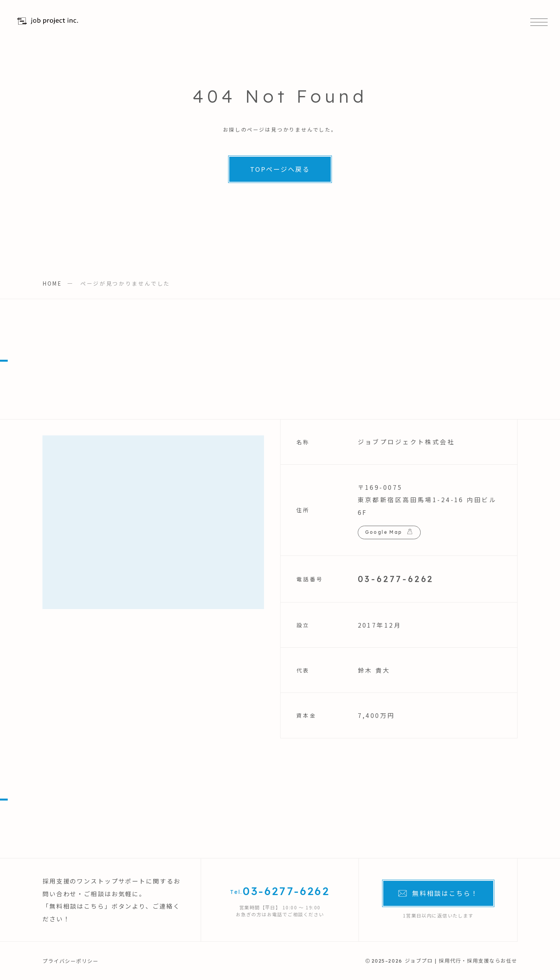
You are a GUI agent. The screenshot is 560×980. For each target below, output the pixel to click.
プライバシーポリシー (71, 961)
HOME (52, 283)
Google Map (384, 532)
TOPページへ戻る (280, 169)
